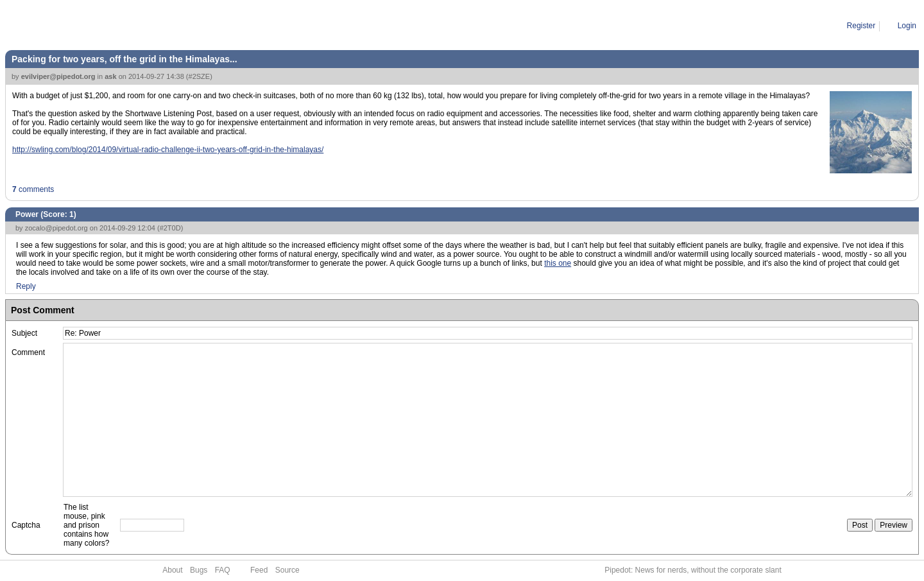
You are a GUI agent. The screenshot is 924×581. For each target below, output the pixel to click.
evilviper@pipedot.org (58, 76)
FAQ (223, 570)
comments (33, 189)
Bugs (199, 570)
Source (287, 570)
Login (907, 26)
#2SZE (200, 76)
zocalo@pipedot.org (56, 228)
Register (861, 26)
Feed (259, 570)
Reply (26, 286)
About (172, 570)
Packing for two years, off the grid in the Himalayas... (124, 59)
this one (558, 263)
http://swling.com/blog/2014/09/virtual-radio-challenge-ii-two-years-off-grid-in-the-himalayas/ (168, 150)
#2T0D (170, 228)
